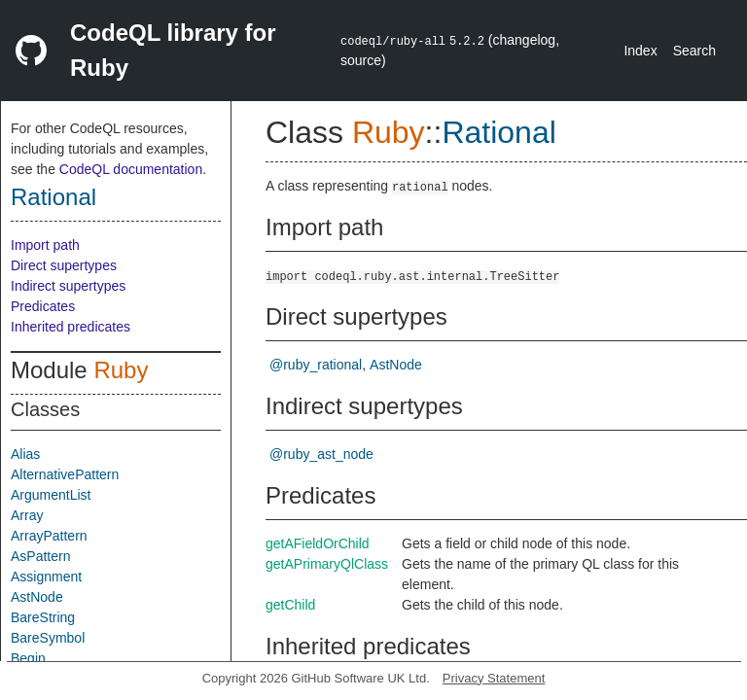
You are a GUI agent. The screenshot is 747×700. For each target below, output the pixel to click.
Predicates (43, 306)
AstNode (37, 597)
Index (640, 51)
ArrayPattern (49, 536)
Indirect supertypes (68, 286)
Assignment (46, 577)
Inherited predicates (71, 327)
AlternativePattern (65, 474)
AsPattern (40, 556)
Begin (28, 658)
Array (27, 515)
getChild (290, 605)
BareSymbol (48, 638)
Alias (25, 454)
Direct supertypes (64, 265)
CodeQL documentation (131, 169)
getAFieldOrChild (318, 543)
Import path (45, 245)
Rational (53, 197)
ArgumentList (51, 495)
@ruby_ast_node (321, 454)
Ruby (121, 370)
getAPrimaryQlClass (327, 564)
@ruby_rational (316, 365)
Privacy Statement (494, 678)
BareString (43, 617)
